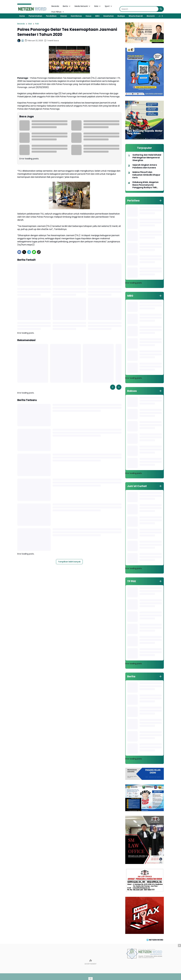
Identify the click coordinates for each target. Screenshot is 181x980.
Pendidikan (51, 16)
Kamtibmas (76, 16)
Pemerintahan (35, 16)
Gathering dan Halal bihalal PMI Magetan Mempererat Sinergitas (147, 158)
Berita (67, 6)
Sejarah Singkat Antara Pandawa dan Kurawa (145, 166)
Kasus (89, 16)
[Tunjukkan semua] (160, 201)
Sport (109, 6)
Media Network (83, 6)
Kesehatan (109, 16)
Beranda (55, 6)
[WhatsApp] (34, 252)
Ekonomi (151, 16)
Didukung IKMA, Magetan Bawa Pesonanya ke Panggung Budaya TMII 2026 (145, 185)
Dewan (64, 16)
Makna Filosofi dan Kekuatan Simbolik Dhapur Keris (146, 175)
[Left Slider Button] (113, 387)
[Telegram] (29, 252)
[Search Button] (161, 9)
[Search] (139, 9)
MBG (97, 16)
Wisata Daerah (136, 16)
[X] (24, 252)
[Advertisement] (91, 962)
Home (22, 16)
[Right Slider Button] (161, 16)
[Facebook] (19, 252)
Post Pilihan (58, 12)
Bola (98, 6)
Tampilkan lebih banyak (69, 562)
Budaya (121, 16)
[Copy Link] (39, 252)
